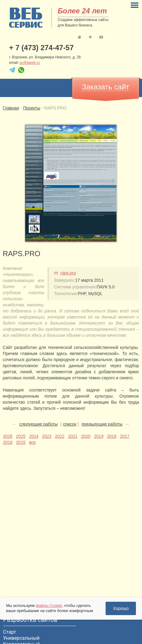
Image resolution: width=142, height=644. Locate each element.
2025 (21, 436)
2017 (125, 436)
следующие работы (38, 424)
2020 (86, 436)
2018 (112, 436)
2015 (21, 442)
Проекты (32, 108)
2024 (34, 436)
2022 (60, 436)
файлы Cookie (49, 606)
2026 (8, 436)
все (32, 442)
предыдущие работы (102, 424)
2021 (73, 436)
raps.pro (68, 273)
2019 (99, 436)
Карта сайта (90, 37)
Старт (10, 632)
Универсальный (21, 638)
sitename (26, 18)
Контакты (101, 37)
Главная (79, 37)
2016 (8, 442)
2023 (47, 436)
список (70, 424)
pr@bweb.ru (30, 63)
